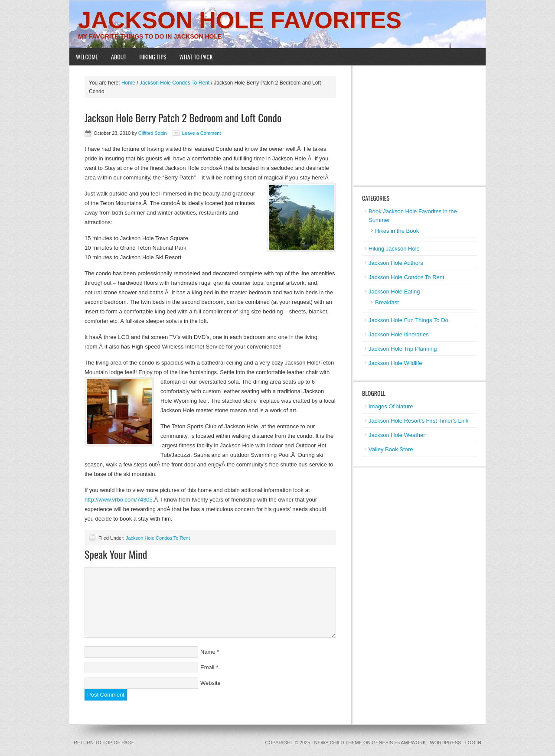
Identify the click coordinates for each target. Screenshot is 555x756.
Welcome (87, 57)
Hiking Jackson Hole (394, 249)
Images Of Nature (391, 406)
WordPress (445, 743)
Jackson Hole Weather (397, 435)
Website (211, 683)
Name (208, 652)
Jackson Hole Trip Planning (403, 349)
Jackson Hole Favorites (240, 20)
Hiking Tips (153, 57)
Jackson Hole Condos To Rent (158, 538)
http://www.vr (101, 500)
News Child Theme (338, 743)
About (119, 57)
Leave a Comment (202, 133)
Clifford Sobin (153, 133)
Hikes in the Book (397, 231)
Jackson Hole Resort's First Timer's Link (418, 421)
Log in (473, 743)
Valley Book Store (391, 449)
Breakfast (387, 302)
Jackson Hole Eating (394, 292)
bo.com (126, 500)
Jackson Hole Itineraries (399, 334)
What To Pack (196, 57)
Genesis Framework (399, 743)
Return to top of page (104, 743)
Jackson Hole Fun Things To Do (408, 320)
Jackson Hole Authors (396, 263)
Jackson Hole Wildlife (395, 363)
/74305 (144, 500)
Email (207, 667)
